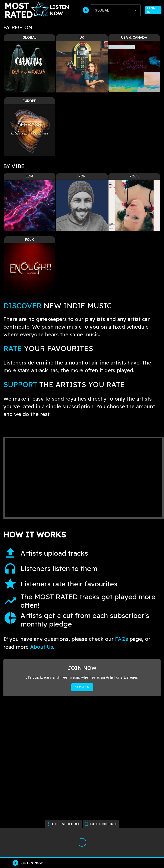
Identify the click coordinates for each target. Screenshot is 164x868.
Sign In (153, 10)
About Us (42, 647)
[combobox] (116, 10)
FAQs (122, 639)
